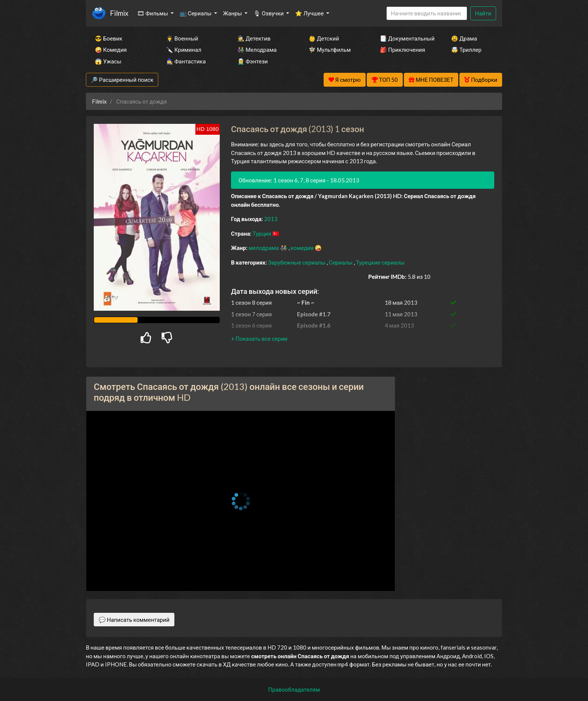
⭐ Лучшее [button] (310, 13)
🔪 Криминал (184, 50)
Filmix (119, 13)
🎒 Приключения (402, 50)
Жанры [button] (233, 13)
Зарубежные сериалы (297, 262)
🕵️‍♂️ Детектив (254, 38)
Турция (262, 233)
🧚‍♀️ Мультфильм (330, 50)
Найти (483, 13)
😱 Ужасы (108, 61)
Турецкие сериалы (380, 262)
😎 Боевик (109, 38)
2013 (271, 219)
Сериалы (341, 262)
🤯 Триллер (466, 50)
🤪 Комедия (111, 50)
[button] (259, 338)
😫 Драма (464, 38)
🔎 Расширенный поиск (122, 80)
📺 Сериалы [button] (196, 13)
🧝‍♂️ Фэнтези (253, 61)
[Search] (427, 13)
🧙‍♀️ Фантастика (186, 61)
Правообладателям (294, 689)
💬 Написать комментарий (134, 620)
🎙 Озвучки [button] (269, 13)
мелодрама (264, 248)
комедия (303, 248)
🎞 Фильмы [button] (153, 13)
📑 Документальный (405, 38)
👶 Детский (324, 38)
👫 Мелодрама (257, 50)
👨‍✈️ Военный (182, 38)
